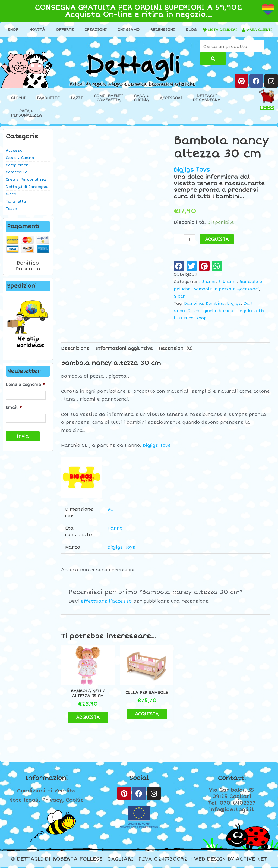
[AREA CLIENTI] (122, 39)
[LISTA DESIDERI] (226, 30)
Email (14, 413)
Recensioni (173, 30)
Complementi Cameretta (19, 174)
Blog (201, 30)
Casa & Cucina (20, 163)
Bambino (215, 309)
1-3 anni (207, 287)
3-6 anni (228, 287)
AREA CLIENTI (140, 38)
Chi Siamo (139, 30)
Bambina (194, 309)
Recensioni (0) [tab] (176, 354)
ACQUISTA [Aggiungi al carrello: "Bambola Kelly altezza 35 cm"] (89, 719)
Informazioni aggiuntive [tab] (124, 354)
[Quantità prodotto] (190, 244)
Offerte (75, 30)
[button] (179, 271)
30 (110, 514)
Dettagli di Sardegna (27, 192)
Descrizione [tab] (75, 354)
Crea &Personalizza (26, 118)
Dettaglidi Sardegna (207, 103)
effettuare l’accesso (106, 606)
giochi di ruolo (219, 316)
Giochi (18, 103)
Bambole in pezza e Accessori (226, 294)
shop (201, 323)
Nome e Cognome (25, 390)
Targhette (48, 103)
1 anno (115, 533)
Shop (23, 30)
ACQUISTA (217, 244)
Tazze (77, 103)
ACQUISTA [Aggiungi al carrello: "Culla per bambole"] (142, 718)
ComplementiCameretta (108, 103)
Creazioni (106, 30)
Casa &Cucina (141, 103)
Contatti (232, 780)
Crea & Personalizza (26, 185)
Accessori (171, 103)
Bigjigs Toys (192, 175)
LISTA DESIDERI (245, 30)
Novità (48, 30)
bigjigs (234, 309)
